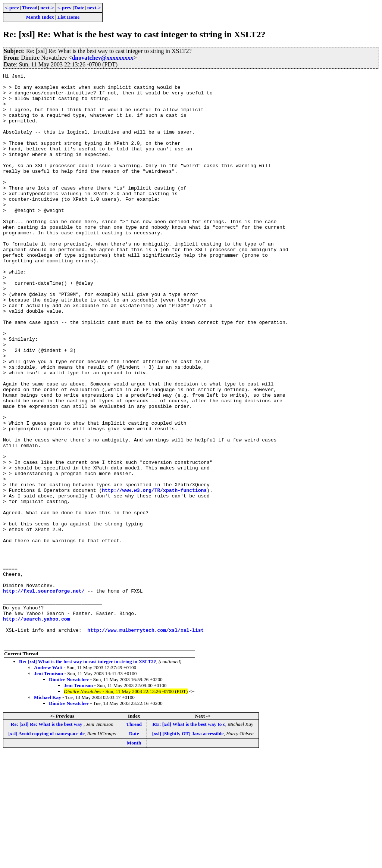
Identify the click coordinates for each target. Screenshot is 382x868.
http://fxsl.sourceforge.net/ (44, 695)
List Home (69, 17)
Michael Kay (48, 811)
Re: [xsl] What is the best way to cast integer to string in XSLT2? (87, 776)
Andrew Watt (48, 782)
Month (134, 857)
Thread (29, 8)
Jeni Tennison (48, 788)
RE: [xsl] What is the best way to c (189, 838)
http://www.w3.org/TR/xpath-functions (154, 574)
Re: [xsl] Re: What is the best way (47, 838)
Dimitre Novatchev (69, 794)
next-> (47, 8)
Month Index (40, 17)
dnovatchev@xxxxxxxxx (102, 58)
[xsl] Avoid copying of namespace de (46, 848)
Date (79, 8)
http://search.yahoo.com (36, 728)
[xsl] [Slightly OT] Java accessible (188, 848)
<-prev (12, 8)
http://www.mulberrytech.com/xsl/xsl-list (145, 742)
